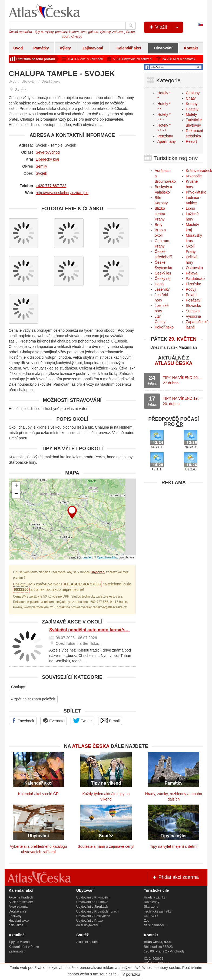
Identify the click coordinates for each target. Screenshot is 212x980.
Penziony (165, 136)
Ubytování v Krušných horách (97, 911)
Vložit (166, 27)
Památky (41, 48)
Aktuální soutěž (87, 942)
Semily (41, 166)
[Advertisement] (174, 522)
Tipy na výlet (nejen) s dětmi (174, 846)
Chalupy (18, 687)
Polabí (191, 295)
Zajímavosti (93, 48)
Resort (191, 141)
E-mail (110, 721)
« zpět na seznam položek (33, 699)
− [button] (16, 494)
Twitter (82, 721)
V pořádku (131, 974)
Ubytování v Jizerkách (92, 907)
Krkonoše (194, 176)
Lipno (190, 208)
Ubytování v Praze (90, 921)
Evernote (54, 721)
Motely (191, 114)
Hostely (192, 109)
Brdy (159, 225)
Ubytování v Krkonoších (93, 897)
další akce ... (18, 925)
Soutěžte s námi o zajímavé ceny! (106, 846)
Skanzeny (151, 907)
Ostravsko (194, 268)
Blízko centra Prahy (160, 214)
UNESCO (151, 916)
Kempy (192, 104)
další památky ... (156, 925)
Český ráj (163, 279)
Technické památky (158, 911)
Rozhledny (152, 902)
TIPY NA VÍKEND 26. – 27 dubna (182, 380)
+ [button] (16, 486)
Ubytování (163, 48)
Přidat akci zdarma (175, 877)
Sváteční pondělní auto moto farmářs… (90, 630)
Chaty (191, 98)
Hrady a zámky (155, 897)
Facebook (23, 721)
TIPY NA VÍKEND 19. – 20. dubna (182, 401)
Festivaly (15, 916)
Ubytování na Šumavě (92, 902)
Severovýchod (48, 152)
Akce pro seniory (21, 902)
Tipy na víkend (19, 942)
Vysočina (193, 316)
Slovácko (193, 306)
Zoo (147, 921)
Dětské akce (18, 911)
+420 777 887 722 (51, 186)
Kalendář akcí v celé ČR (38, 794)
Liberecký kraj (47, 159)
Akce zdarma (18, 907)
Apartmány (167, 141)
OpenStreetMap (108, 557)
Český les (163, 273)
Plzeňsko (193, 284)
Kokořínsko (164, 327)
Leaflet (87, 557)
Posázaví (194, 300)
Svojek (41, 173)
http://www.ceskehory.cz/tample (62, 193)
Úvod (18, 48)
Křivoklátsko (196, 192)
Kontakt (191, 48)
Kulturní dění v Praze (24, 947)
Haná (159, 284)
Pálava (192, 273)
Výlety (65, 48)
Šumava (193, 311)
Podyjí (191, 289)
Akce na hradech (21, 897)
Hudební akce (19, 921)
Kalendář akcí (129, 48)
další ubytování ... (89, 925)
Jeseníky (162, 289)
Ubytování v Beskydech (93, 916)
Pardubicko (195, 279)
